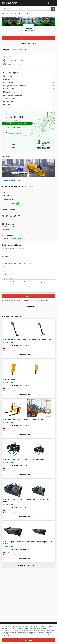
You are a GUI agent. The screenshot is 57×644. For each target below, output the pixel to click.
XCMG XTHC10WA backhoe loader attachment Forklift (23, 420)
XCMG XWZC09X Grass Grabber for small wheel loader (24, 460)
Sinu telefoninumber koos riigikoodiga (17, 264)
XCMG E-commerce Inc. (10, 351)
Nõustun (29, 640)
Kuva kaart (5, 230)
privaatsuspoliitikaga (43, 300)
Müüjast (7, 50)
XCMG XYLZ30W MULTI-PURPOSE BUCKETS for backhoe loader (27, 340)
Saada (29, 296)
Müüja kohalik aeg (18, 238)
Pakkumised (19, 50)
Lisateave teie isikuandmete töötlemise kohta (25, 636)
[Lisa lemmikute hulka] (52, 355)
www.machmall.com (9, 213)
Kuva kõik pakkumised (28, 565)
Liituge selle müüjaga (29, 43)
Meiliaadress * (6, 256)
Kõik (28, 108)
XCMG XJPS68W (9, 380)
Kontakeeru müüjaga (29, 38)
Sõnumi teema (9, 271)
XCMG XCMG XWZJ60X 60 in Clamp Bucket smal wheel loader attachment (26, 501)
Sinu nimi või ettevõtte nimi (13, 248)
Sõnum (7, 278)
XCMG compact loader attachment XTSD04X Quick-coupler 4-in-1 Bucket (27, 543)
